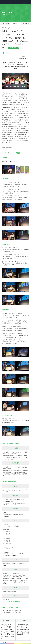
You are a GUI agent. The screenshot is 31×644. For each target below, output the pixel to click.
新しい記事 (6, 23)
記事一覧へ (4, 642)
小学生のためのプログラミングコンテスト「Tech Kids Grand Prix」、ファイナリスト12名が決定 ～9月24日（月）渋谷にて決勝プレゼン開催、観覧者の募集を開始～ (23, 630)
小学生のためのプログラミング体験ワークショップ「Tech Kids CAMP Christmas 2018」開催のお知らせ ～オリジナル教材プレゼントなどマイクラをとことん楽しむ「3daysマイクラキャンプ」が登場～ (8, 631)
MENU (28, 2)
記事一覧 (15, 23)
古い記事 (25, 23)
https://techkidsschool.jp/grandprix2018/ (11, 601)
